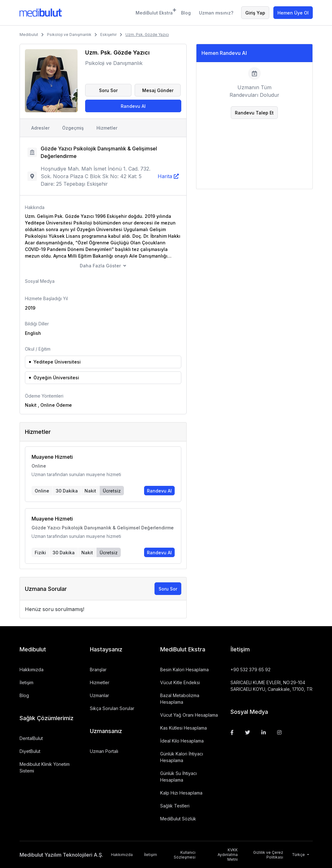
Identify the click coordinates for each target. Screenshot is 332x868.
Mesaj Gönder (158, 90)
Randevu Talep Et (254, 113)
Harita (165, 176)
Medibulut (29, 35)
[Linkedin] (264, 732)
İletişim (26, 682)
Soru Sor (108, 90)
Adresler (40, 128)
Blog (186, 13)
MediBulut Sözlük (178, 819)
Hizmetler (107, 128)
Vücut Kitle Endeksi (180, 682)
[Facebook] (232, 732)
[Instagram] (279, 732)
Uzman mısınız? (216, 13)
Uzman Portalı (104, 751)
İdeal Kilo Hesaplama (182, 741)
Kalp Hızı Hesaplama (181, 793)
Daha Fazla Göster (100, 266)
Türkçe (299, 855)
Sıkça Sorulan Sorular (112, 708)
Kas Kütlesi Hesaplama (183, 728)
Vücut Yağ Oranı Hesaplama (189, 715)
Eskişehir (108, 35)
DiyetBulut (30, 751)
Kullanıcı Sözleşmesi (185, 855)
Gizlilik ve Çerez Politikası (268, 855)
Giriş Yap (255, 13)
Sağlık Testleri (175, 806)
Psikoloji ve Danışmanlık (69, 35)
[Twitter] (248, 732)
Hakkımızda (32, 670)
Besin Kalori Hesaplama (184, 670)
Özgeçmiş (73, 128)
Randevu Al (133, 106)
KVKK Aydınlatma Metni (228, 855)
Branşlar (98, 670)
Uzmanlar (99, 695)
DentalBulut (31, 738)
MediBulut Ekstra (154, 12)
